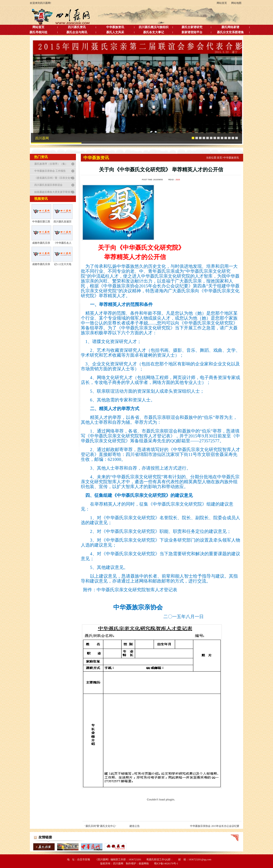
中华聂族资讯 (115, 27)
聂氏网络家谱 (230, 27)
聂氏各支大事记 (154, 32)
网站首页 (222, 3)
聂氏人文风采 (115, 32)
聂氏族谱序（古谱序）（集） (51, 164)
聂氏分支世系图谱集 (230, 32)
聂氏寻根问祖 (38, 32)
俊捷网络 (144, 864)
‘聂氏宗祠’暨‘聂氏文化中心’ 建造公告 (112, 826)
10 (226, 138)
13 (237, 138)
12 (233, 138)
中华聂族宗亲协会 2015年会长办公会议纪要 (215, 826)
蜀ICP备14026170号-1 (166, 864)
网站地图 (236, 3)
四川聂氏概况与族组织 (154, 27)
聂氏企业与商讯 (77, 32)
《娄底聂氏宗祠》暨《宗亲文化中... (54, 178)
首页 (220, 158)
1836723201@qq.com (200, 859)
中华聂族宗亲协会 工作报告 (50, 171)
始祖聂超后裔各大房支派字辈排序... (54, 192)
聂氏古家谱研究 (192, 27)
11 (229, 138)
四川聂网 (42, 138)
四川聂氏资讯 (77, 27)
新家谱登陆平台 (192, 32)
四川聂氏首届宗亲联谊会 (48, 185)
